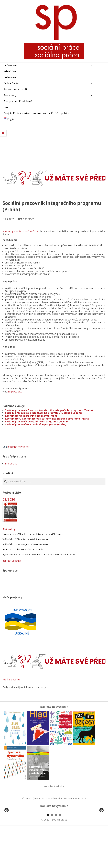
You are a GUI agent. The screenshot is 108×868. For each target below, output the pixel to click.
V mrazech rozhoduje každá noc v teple (23, 549)
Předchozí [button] (7, 830)
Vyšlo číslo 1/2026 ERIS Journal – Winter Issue (25, 544)
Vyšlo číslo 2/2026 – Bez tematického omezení (26, 539)
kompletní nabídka (54, 786)
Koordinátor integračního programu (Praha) (32, 416)
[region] (54, 831)
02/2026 (9, 499)
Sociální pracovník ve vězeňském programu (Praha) (36, 421)
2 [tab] (52, 854)
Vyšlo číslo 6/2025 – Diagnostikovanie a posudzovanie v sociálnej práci (39, 554)
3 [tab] (56, 854)
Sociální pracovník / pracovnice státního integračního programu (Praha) (49, 410)
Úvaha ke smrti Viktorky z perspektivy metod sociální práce (33, 534)
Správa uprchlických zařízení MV (20, 231)
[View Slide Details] (16, 831)
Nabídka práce (26, 219)
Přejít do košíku (11, 680)
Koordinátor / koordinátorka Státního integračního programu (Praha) (47, 419)
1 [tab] (48, 854)
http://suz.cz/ (15, 392)
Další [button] (101, 830)
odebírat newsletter (16, 447)
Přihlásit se (11, 464)
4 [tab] (60, 854)
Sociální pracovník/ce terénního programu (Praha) (36, 424)
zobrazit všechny (12, 561)
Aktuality (9, 529)
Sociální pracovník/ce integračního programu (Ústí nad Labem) (43, 413)
